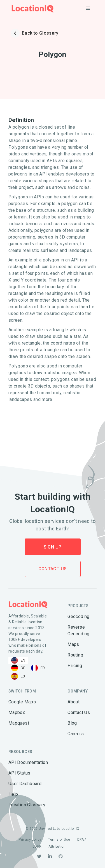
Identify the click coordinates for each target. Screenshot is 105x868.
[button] (88, 8)
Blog (72, 723)
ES (18, 676)
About (73, 702)
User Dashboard (25, 784)
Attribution (57, 847)
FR (38, 668)
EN (18, 660)
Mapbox (17, 712)
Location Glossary (27, 805)
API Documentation (28, 762)
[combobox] (18, 660)
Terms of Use (59, 840)
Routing (75, 655)
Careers (76, 734)
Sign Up (53, 547)
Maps (73, 644)
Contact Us (53, 569)
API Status (19, 773)
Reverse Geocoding (78, 630)
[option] (18, 668)
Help (13, 794)
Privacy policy (30, 840)
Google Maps (22, 702)
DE (18, 668)
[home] (31, 9)
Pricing (75, 666)
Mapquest (19, 723)
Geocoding (78, 616)
